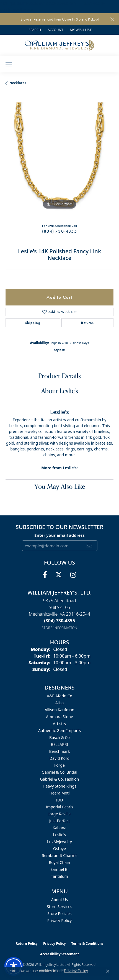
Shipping (33, 323)
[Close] (112, 19)
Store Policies (59, 913)
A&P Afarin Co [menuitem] (59, 696)
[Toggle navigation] (9, 64)
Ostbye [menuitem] (59, 849)
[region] (59, 157)
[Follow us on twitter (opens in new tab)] (59, 575)
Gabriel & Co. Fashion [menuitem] (59, 779)
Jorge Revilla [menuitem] (59, 814)
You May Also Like (60, 487)
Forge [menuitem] (59, 765)
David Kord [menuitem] (59, 758)
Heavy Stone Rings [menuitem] (59, 786)
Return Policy (27, 943)
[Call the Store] (59, 621)
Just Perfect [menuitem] (60, 821)
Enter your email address (59, 535)
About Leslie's (60, 391)
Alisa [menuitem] (60, 703)
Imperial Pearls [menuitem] (59, 807)
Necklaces (18, 83)
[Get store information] (60, 628)
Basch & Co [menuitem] (59, 737)
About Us (59, 900)
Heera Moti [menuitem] (60, 793)
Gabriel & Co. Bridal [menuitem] (59, 772)
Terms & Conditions (87, 943)
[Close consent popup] (108, 971)
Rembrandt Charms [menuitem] (60, 855)
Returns (87, 323)
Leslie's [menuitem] (59, 835)
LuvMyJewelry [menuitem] (59, 842)
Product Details (59, 376)
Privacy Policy (59, 920)
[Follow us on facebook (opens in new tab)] (45, 575)
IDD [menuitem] (59, 800)
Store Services (59, 907)
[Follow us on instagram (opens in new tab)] (73, 575)
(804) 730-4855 (59, 231)
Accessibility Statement (59, 954)
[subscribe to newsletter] (90, 546)
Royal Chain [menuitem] (60, 862)
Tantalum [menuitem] (59, 876)
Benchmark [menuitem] (59, 751)
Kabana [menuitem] (59, 828)
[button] (34, 30)
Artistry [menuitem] (59, 724)
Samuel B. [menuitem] (59, 869)
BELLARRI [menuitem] (60, 744)
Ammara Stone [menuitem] (59, 717)
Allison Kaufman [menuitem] (60, 710)
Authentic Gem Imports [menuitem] (59, 730)
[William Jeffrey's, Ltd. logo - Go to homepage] (59, 45)
